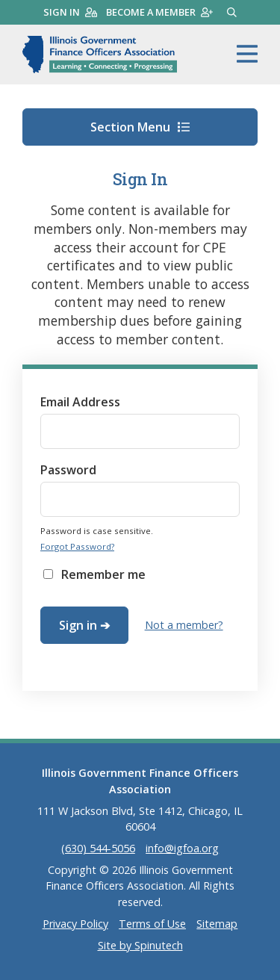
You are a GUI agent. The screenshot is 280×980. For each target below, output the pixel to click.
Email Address (80, 402)
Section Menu (140, 127)
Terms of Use (152, 924)
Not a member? (184, 625)
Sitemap (217, 924)
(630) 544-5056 (98, 848)
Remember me (103, 574)
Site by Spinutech (140, 945)
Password (68, 470)
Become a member (159, 12)
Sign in (70, 12)
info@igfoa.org (182, 848)
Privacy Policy (75, 924)
